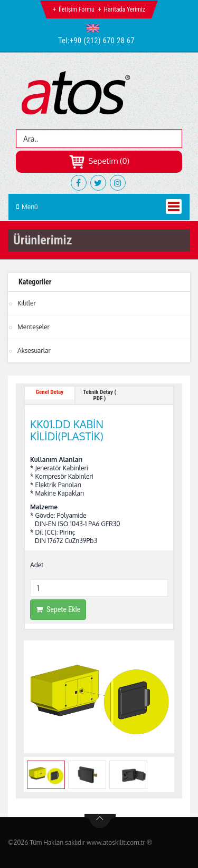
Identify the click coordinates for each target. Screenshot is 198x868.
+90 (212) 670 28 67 (102, 41)
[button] (95, 28)
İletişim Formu (77, 9)
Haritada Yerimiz (125, 9)
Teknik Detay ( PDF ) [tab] (100, 395)
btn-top (100, 821)
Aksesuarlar (34, 351)
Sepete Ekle (58, 609)
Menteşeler (34, 327)
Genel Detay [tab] (50, 392)
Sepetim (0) (99, 161)
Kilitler (27, 303)
